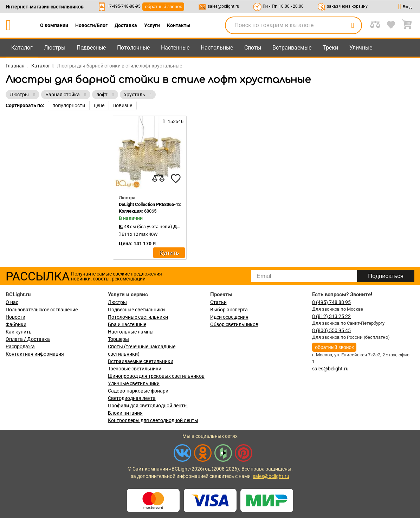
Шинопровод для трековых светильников (156, 376)
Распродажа (20, 347)
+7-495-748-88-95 (124, 6)
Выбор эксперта (229, 310)
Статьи (218, 302)
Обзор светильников (234, 324)
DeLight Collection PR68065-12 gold (154, 204)
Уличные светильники (134, 383)
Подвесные (91, 48)
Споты (253, 48)
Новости (15, 317)
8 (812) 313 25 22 (331, 316)
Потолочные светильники (138, 317)
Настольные (217, 48)
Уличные (361, 48)
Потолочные (133, 48)
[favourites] (176, 179)
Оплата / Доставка (28, 339)
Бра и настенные (127, 324)
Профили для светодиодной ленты (148, 406)
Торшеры (118, 339)
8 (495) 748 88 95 (331, 302)
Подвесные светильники (136, 310)
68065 (150, 211)
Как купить (19, 332)
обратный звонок (163, 7)
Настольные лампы (131, 332)
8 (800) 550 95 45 (331, 330)
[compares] (158, 179)
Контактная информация (35, 354)
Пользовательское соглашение (42, 310)
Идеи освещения (229, 317)
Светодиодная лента (132, 398)
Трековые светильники (135, 369)
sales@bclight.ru (224, 6)
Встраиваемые (292, 48)
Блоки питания (125, 413)
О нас (12, 302)
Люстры (55, 48)
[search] (353, 25)
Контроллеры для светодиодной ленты (153, 420)
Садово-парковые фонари (138, 391)
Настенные (175, 48)
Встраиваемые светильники (141, 361)
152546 (173, 121)
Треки (330, 48)
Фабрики (16, 324)
